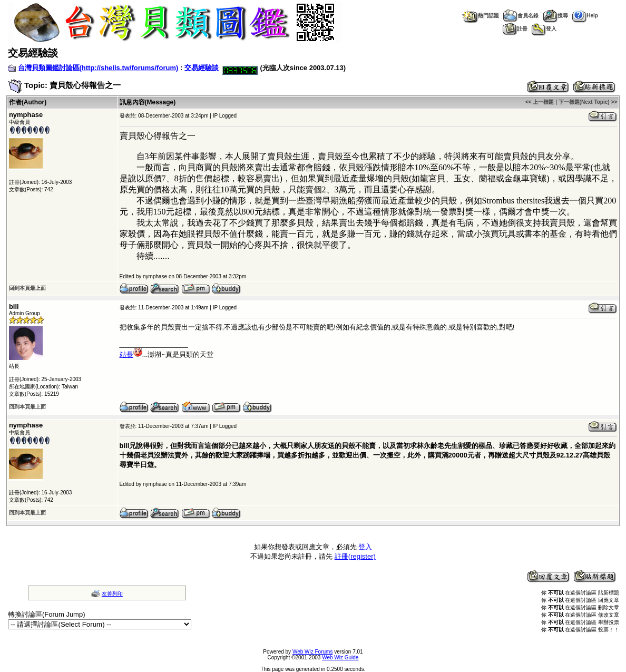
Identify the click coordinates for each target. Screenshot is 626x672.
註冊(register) (355, 556)
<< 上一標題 (540, 102)
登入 (544, 29)
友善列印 (112, 594)
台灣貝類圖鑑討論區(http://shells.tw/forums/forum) (98, 68)
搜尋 (555, 16)
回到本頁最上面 (27, 288)
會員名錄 (521, 16)
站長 (131, 354)
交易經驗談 (202, 68)
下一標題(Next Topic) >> (588, 102)
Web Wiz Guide (340, 658)
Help (585, 16)
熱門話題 (480, 16)
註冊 (515, 29)
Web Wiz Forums (313, 652)
